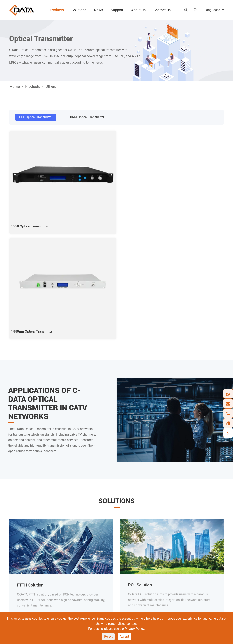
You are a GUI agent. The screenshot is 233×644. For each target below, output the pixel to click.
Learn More (27, 458)
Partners (205, 575)
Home (15, 86)
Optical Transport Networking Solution (123, 548)
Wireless (76, 561)
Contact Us (162, 10)
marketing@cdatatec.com (33, 585)
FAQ (163, 575)
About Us (138, 10)
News (99, 10)
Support (117, 10)
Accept (124, 636)
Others (51, 86)
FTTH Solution (31, 428)
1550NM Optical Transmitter (85, 117)
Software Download (174, 568)
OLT (73, 548)
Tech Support (169, 555)
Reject (108, 636)
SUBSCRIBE (210, 504)
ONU (74, 555)
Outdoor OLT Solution (112, 575)
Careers (205, 568)
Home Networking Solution (116, 561)
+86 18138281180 (28, 571)
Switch (75, 568)
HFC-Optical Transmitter (36, 117)
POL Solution (106, 568)
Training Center (171, 581)
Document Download (175, 561)
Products (57, 10)
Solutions (79, 10)
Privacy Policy (134, 629)
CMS (163, 548)
